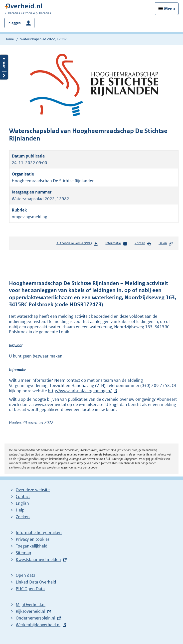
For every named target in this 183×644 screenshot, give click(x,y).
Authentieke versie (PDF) (77, 244)
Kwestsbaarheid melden (38, 559)
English (22, 503)
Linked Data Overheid (36, 582)
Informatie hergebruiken (39, 532)
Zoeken (23, 517)
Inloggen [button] (14, 23)
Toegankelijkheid (32, 546)
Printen (143, 243)
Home (9, 39)
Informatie (116, 243)
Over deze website (33, 490)
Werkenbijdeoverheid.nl (38, 625)
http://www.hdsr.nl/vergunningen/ (80, 391)
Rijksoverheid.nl (30, 611)
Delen (166, 243)
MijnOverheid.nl (31, 604)
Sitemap (23, 553)
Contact (23, 496)
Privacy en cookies (33, 539)
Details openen (4, 67)
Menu (170, 9)
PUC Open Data (30, 589)
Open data (26, 575)
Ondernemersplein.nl (35, 618)
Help (20, 510)
